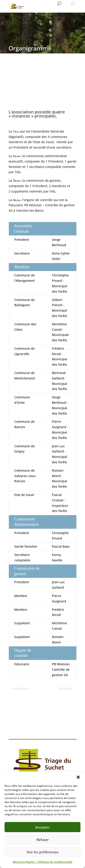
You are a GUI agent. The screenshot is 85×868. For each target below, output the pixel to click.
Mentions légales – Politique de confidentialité (42, 862)
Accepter (42, 827)
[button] (78, 777)
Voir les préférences (42, 852)
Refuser (43, 840)
